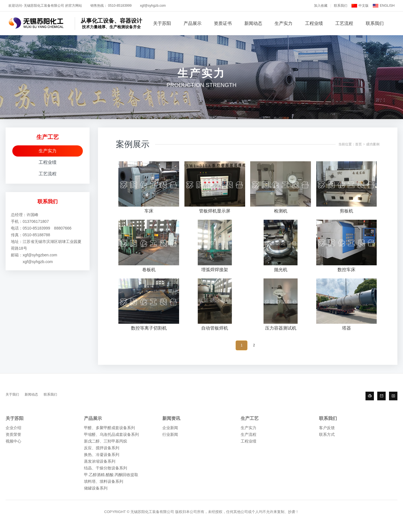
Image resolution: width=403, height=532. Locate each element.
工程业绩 (314, 23)
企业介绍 (13, 428)
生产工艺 (250, 418)
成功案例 (373, 144)
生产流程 (249, 434)
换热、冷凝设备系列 (102, 455)
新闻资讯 (171, 418)
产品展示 (193, 23)
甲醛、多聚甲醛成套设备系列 (109, 428)
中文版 (364, 6)
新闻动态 (253, 23)
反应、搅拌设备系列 (102, 448)
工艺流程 (344, 23)
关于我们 (12, 394)
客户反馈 (327, 428)
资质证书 (223, 23)
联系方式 (327, 434)
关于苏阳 (162, 23)
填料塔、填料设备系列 (104, 481)
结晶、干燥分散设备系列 (106, 468)
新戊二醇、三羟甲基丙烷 (106, 441)
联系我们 (341, 6)
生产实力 (283, 23)
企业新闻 (170, 428)
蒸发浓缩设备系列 (100, 461)
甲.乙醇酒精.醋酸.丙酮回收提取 (111, 475)
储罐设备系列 (96, 488)
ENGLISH (387, 6)
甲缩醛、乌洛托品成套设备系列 (111, 434)
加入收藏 (321, 6)
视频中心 (13, 441)
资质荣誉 (13, 434)
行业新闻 (170, 434)
